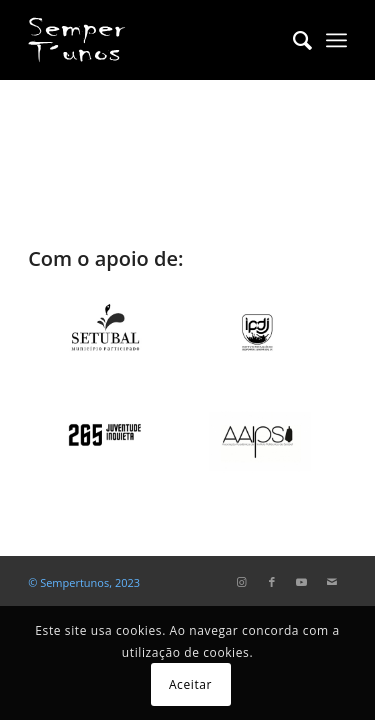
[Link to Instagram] (242, 582)
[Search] (292, 40)
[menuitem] (292, 40)
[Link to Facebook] (272, 582)
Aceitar (190, 684)
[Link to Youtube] (302, 582)
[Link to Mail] (332, 582)
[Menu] (336, 40)
